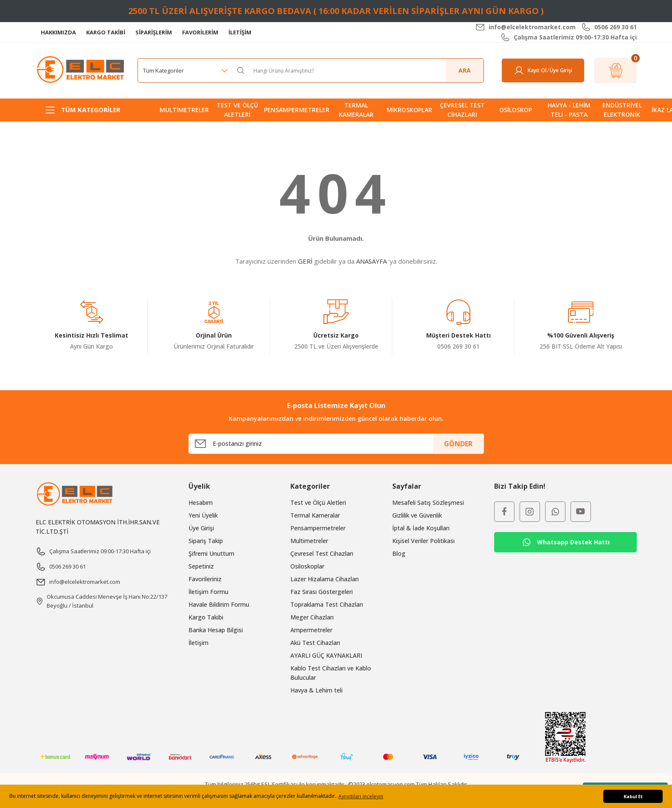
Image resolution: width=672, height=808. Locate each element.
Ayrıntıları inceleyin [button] (361, 796)
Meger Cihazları (312, 617)
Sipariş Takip (206, 541)
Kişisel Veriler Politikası (423, 541)
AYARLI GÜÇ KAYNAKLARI (326, 655)
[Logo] (82, 70)
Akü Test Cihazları (315, 643)
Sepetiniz (201, 566)
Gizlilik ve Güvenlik (417, 515)
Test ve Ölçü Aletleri (318, 503)
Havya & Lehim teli (316, 690)
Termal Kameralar (315, 515)
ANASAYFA (371, 261)
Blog (399, 553)
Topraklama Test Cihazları (327, 604)
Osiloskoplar (307, 566)
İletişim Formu (208, 592)
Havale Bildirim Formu (219, 604)
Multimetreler (309, 541)
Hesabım (201, 503)
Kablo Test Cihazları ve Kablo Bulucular (331, 673)
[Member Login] (519, 70)
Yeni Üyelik (203, 515)
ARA (465, 70)
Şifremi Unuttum (211, 553)
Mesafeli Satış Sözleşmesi (428, 503)
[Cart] (616, 70)
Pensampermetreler (318, 528)
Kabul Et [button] (633, 796)
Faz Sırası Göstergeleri (322, 592)
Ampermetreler (311, 630)
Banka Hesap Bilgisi (216, 630)
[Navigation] (92, 110)
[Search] (365, 70)
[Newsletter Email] (336, 444)
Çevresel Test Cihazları (322, 553)
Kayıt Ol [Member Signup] (537, 70)
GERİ (305, 261)
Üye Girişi (201, 528)
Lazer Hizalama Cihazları (325, 579)
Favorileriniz (205, 579)
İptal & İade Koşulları (421, 528)
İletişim (198, 643)
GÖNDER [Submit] (458, 444)
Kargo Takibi (206, 617)
